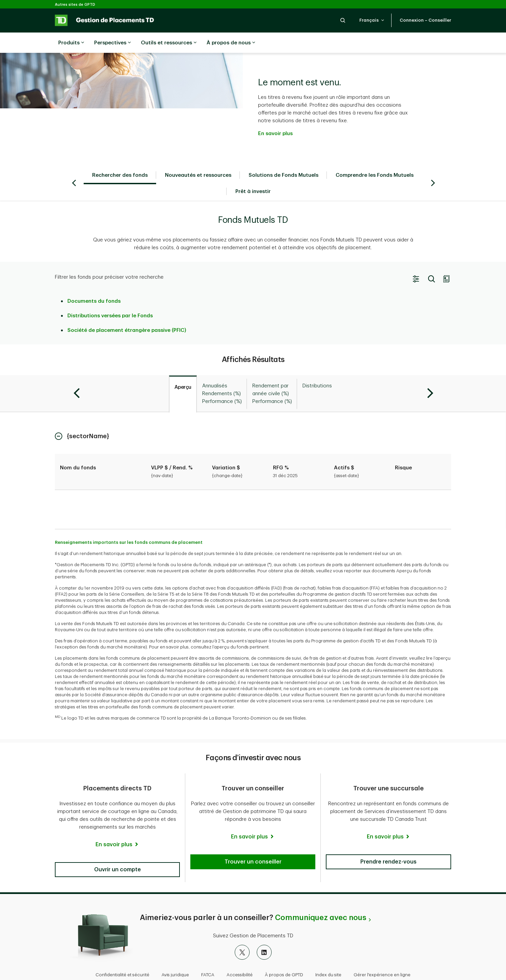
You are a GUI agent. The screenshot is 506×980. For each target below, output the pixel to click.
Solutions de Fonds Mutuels (283, 158)
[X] (242, 935)
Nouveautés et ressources (198, 158)
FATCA (208, 958)
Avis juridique (175, 958)
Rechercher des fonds (120, 158)
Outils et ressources (169, 43)
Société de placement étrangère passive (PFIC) (127, 313)
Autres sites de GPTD (75, 5)
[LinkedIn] (264, 935)
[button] (343, 20)
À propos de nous (231, 43)
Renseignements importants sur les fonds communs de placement (129, 525)
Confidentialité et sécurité (122, 958)
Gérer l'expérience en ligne (382, 958)
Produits (71, 43)
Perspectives (112, 43)
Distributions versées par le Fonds (110, 299)
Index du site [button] (328, 958)
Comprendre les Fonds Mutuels (375, 158)
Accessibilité (240, 958)
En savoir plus (275, 117)
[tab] (183, 377)
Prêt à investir (253, 175)
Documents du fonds (94, 284)
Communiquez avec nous (321, 901)
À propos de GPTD (284, 958)
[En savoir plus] (117, 828)
